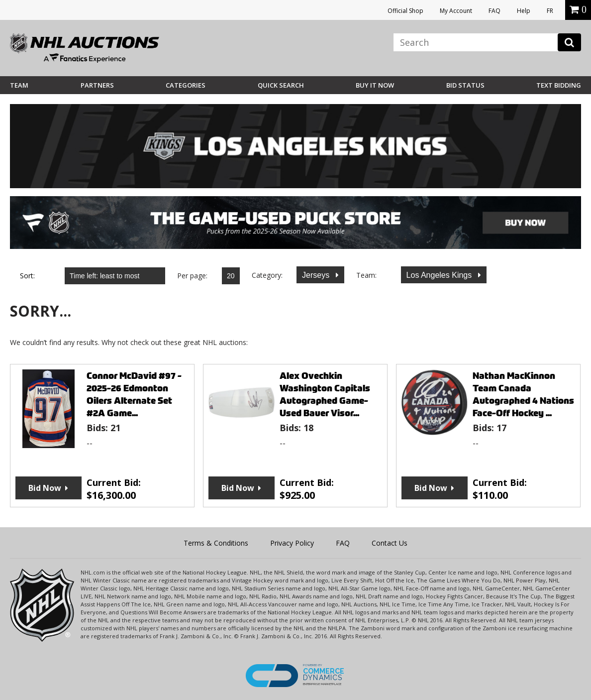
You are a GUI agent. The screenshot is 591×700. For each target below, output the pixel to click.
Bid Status (465, 85)
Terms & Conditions (216, 543)
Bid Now (45, 488)
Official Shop (405, 11)
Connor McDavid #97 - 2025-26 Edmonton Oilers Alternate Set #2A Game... (134, 394)
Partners (97, 85)
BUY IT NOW (375, 85)
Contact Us (390, 543)
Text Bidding (559, 85)
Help (524, 11)
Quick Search (281, 85)
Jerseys (317, 275)
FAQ (494, 11)
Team (19, 85)
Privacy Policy (292, 543)
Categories (186, 85)
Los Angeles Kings (440, 275)
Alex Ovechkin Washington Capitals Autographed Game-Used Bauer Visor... (325, 394)
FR (550, 11)
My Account (456, 11)
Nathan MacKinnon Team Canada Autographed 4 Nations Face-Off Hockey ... (523, 394)
